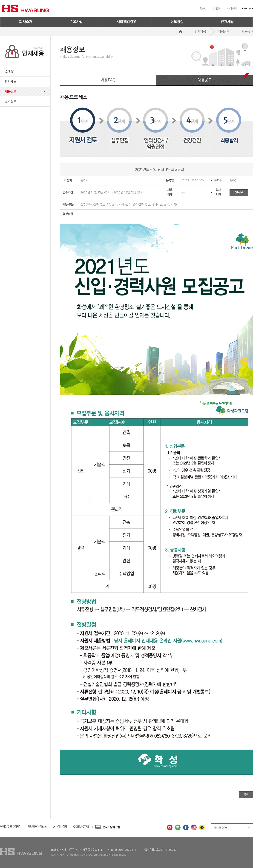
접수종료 (239, 192)
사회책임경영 (126, 22)
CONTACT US (81, 827)
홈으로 (203, 9)
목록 (246, 794)
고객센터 (217, 9)
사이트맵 (232, 9)
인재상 (9, 71)
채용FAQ (108, 80)
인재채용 (227, 22)
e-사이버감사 (60, 827)
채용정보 (10, 91)
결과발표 (10, 101)
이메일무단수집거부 (11, 827)
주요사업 (76, 22)
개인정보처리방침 (37, 827)
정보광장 (177, 22)
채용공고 (205, 80)
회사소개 (26, 22)
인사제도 (10, 82)
